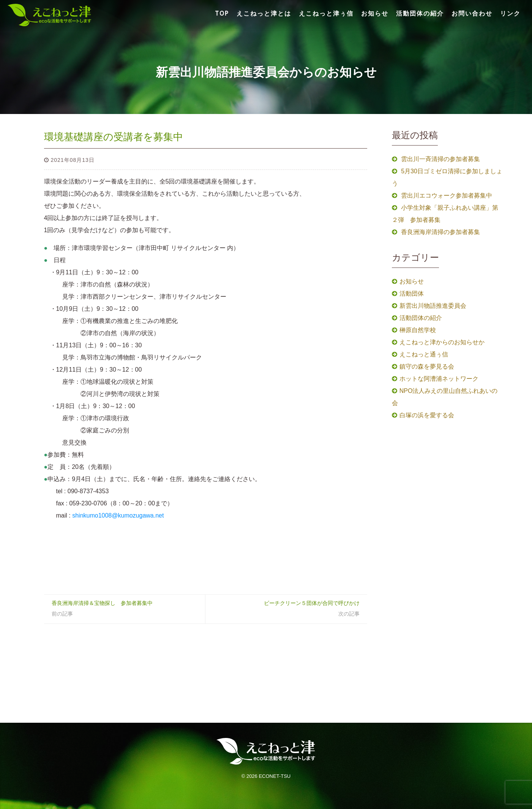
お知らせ (375, 13)
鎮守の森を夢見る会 (427, 367)
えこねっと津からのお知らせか (442, 342)
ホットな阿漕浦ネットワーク (439, 379)
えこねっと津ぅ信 (326, 13)
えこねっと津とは (264, 13)
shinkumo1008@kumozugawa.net (117, 515)
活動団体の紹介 (420, 13)
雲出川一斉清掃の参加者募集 (440, 159)
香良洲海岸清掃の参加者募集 (440, 232)
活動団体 (412, 294)
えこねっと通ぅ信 (424, 354)
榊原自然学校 (418, 330)
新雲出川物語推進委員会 (433, 306)
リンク (510, 13)
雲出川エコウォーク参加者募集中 (447, 196)
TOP (222, 13)
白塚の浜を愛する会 (427, 415)
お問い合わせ (472, 13)
